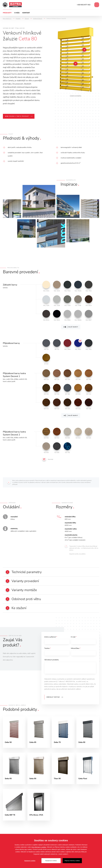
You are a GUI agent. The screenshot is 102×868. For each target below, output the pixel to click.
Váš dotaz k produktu (52, 660)
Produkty (7, 13)
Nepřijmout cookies (51, 861)
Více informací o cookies (39, 847)
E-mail (74, 637)
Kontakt (26, 13)
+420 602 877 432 (84, 5)
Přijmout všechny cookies (72, 861)
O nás (17, 13)
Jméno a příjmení (51, 637)
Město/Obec (76, 648)
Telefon (47, 648)
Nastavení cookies (30, 861)
